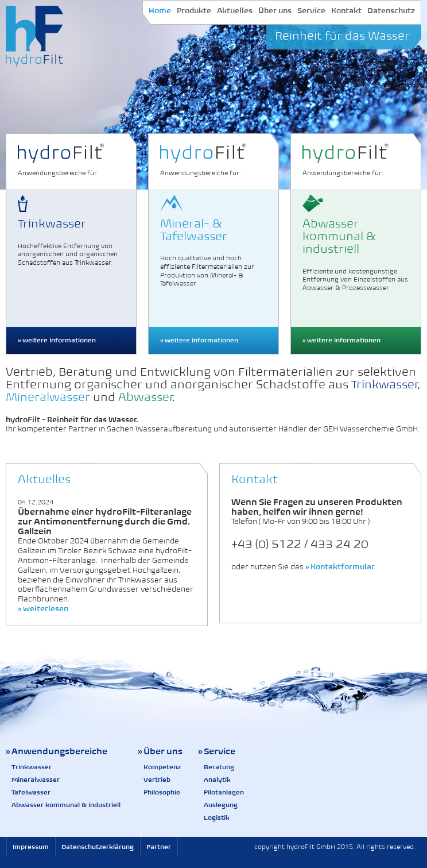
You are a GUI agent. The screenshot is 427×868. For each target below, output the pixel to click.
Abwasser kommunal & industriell (66, 805)
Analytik (217, 780)
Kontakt (346, 11)
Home (160, 11)
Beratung (219, 767)
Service (311, 11)
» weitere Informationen (57, 340)
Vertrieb (157, 780)
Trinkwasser (32, 767)
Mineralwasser (36, 780)
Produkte (194, 11)
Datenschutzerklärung (98, 847)
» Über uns (160, 751)
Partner (159, 847)
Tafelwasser (31, 792)
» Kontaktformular (340, 567)
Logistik (217, 817)
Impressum (31, 847)
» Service (217, 751)
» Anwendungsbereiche (57, 751)
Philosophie (162, 792)
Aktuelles (235, 11)
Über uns (275, 11)
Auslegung (221, 805)
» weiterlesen (43, 609)
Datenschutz (391, 11)
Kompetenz (162, 767)
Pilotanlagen (224, 792)
